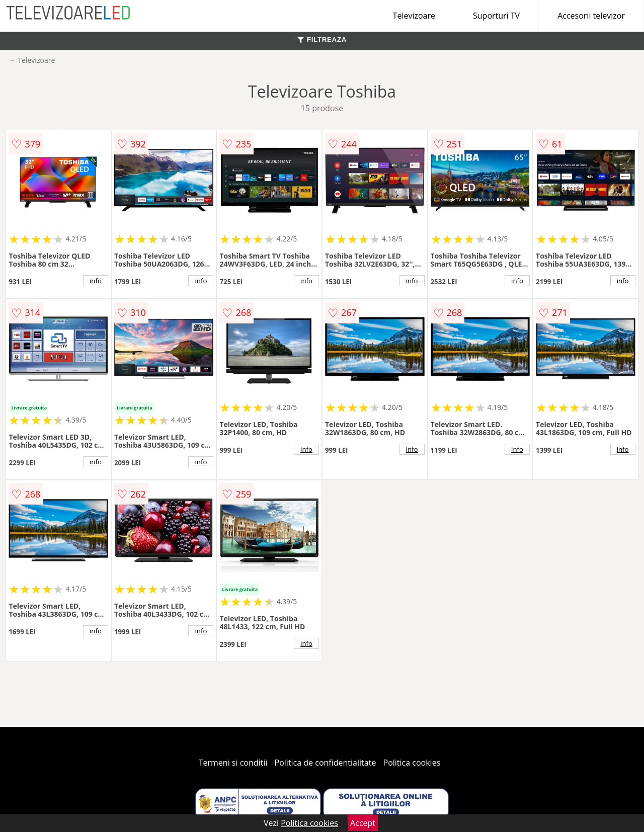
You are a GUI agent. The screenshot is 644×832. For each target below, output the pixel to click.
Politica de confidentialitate (326, 763)
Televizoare (414, 16)
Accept (363, 823)
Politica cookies (412, 763)
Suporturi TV (496, 16)
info (96, 281)
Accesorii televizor (591, 16)
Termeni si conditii (233, 763)
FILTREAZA (322, 39)
